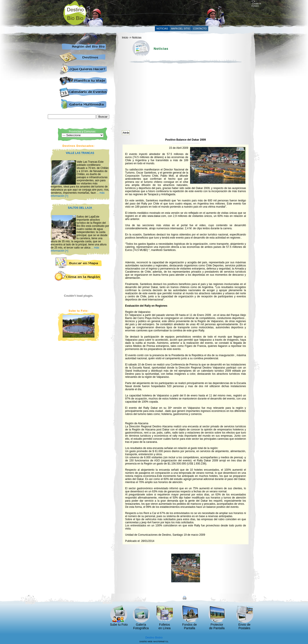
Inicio (125, 38)
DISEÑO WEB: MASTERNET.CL (154, 642)
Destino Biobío (154, 638)
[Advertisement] (171, 13)
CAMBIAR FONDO (256, 4)
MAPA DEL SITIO (181, 29)
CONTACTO (200, 29)
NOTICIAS (162, 29)
